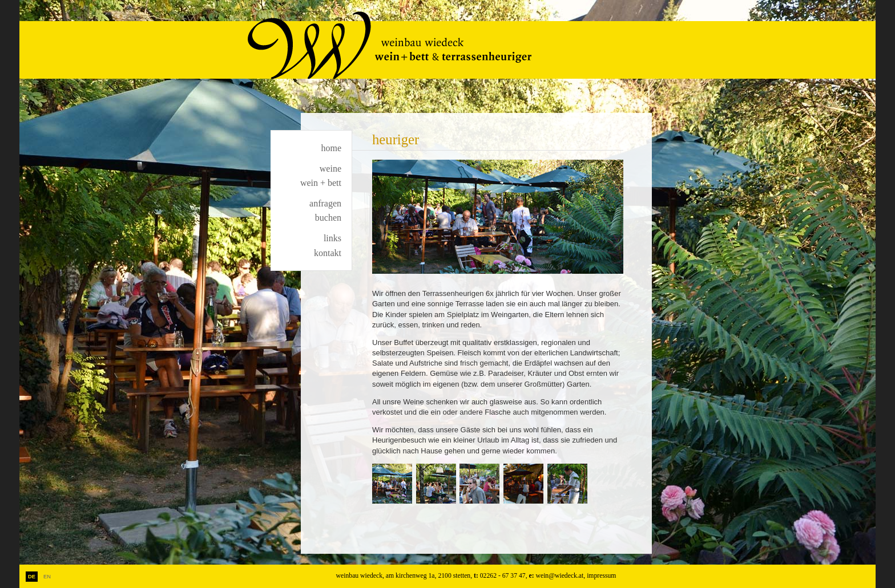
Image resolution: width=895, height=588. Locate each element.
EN (47, 577)
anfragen (325, 203)
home (331, 148)
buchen (328, 218)
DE (32, 577)
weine (330, 169)
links (332, 238)
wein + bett (321, 183)
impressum (601, 576)
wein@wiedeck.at (560, 576)
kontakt (328, 253)
